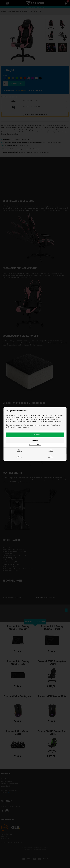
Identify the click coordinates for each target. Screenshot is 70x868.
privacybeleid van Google (34, 425)
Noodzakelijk (19, 451)
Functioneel (19, 458)
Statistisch (50, 458)
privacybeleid (16, 425)
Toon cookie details (35, 445)
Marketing (50, 451)
